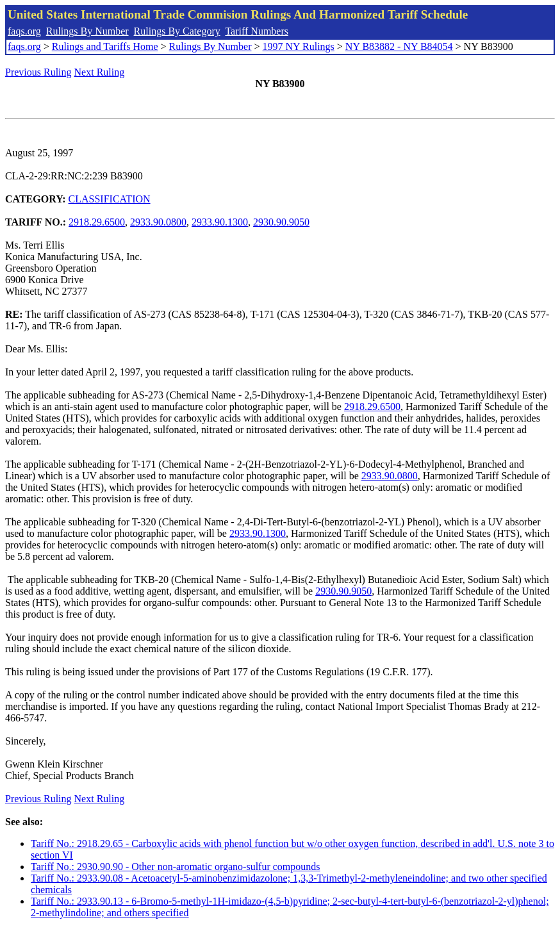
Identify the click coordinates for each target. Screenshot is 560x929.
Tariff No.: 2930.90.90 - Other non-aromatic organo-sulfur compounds (176, 867)
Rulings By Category (177, 31)
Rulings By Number (87, 31)
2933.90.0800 (158, 222)
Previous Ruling (38, 72)
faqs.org (24, 31)
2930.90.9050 (281, 222)
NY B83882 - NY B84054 (399, 46)
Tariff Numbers (257, 31)
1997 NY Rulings (299, 46)
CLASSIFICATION (110, 199)
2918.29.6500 (97, 222)
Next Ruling (100, 72)
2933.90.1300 (220, 222)
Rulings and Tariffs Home (105, 46)
